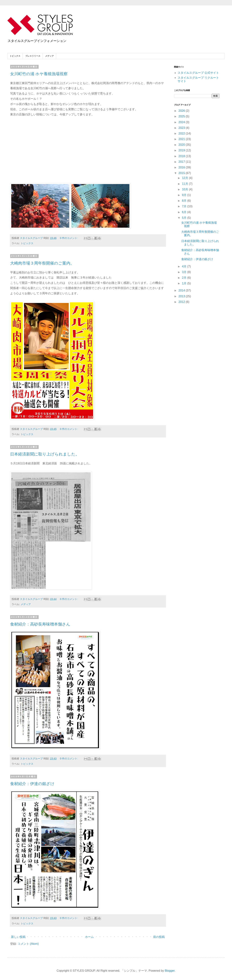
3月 (185, 272)
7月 (185, 206)
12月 (185, 178)
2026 (182, 111)
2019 (182, 150)
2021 (182, 139)
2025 (182, 116)
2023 (182, 128)
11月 (185, 184)
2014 (182, 290)
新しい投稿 (18, 937)
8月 (185, 201)
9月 (185, 195)
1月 (185, 283)
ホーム (89, 937)
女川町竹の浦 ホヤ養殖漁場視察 (39, 74)
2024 (182, 122)
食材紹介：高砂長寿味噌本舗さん (40, 624)
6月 (185, 212)
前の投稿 (159, 937)
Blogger (170, 971)
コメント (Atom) (28, 944)
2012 (182, 302)
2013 (182, 296)
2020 (182, 145)
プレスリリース (33, 56)
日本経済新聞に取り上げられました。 (45, 454)
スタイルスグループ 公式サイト (198, 73)
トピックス (15, 56)
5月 (185, 218)
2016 (182, 167)
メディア (49, 56)
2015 (182, 173)
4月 (185, 266)
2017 (182, 162)
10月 (185, 189)
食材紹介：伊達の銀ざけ (32, 784)
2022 (182, 133)
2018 (182, 156)
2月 (185, 278)
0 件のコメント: (69, 238)
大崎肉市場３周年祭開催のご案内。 (42, 263)
